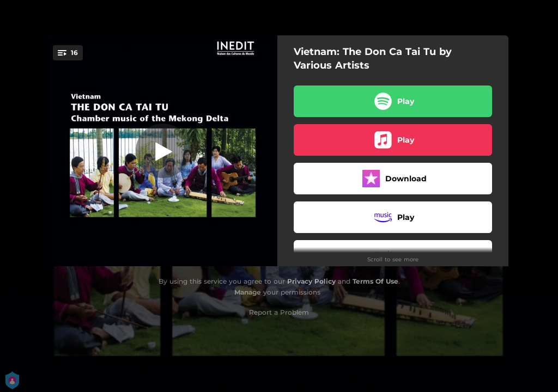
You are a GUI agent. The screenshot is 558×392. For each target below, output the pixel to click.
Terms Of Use (375, 281)
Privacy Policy (311, 281)
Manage (248, 292)
